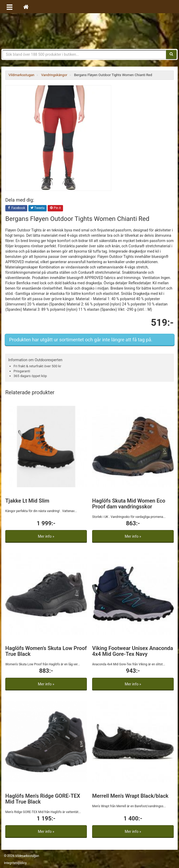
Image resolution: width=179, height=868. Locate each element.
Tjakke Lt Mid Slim (27, 501)
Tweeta (38, 208)
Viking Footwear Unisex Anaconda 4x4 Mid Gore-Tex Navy (133, 651)
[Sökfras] (84, 54)
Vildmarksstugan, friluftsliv (89, 31)
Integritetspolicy (15, 863)
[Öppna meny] (10, 7)
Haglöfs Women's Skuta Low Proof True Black (46, 651)
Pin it (55, 208)
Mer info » (46, 536)
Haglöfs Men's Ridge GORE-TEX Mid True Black (43, 799)
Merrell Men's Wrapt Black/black (130, 796)
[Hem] (26, 7)
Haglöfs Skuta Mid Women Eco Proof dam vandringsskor (129, 504)
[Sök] (171, 54)
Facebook (16, 208)
